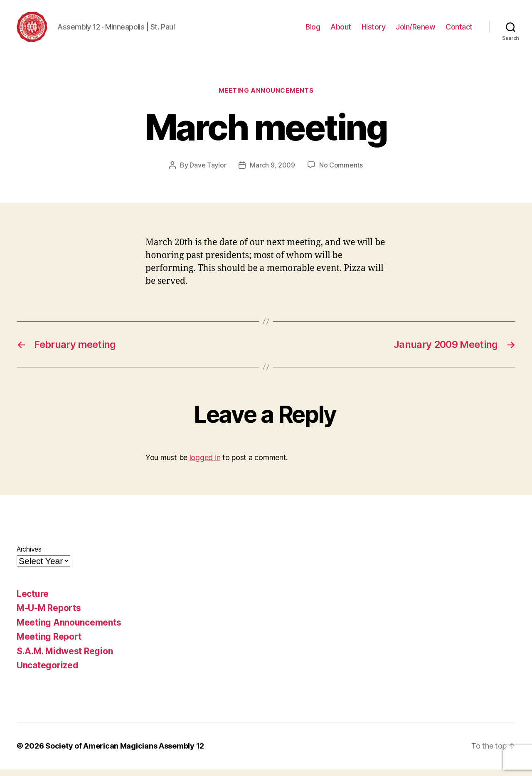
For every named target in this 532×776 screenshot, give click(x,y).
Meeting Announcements (266, 98)
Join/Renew (415, 30)
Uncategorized (48, 672)
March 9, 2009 (272, 172)
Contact (459, 30)
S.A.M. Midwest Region (65, 658)
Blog (313, 30)
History (374, 30)
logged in (205, 464)
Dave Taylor (208, 172)
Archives (29, 556)
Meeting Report (49, 644)
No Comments (341, 172)
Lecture (33, 600)
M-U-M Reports (49, 615)
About (341, 30)
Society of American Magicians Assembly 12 (125, 753)
